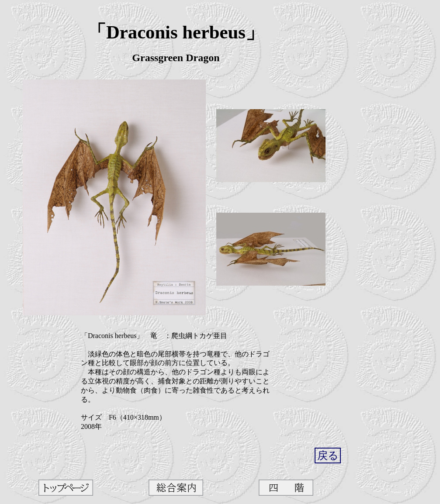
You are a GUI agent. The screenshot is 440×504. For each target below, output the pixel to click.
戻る (328, 456)
